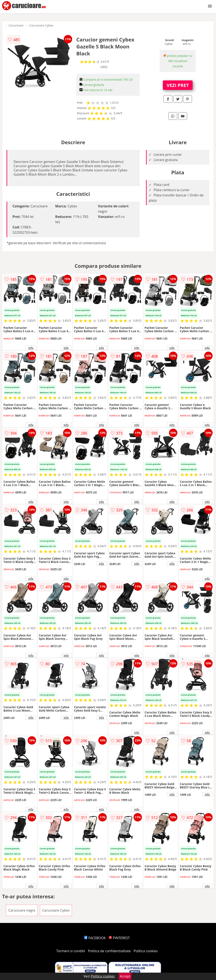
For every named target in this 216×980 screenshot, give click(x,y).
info (31, 348)
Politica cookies (146, 951)
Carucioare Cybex (41, 25)
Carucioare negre (22, 910)
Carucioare (16, 25)
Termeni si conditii (71, 951)
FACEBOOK (95, 938)
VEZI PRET (178, 85)
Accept (125, 976)
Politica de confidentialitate (109, 951)
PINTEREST (119, 938)
